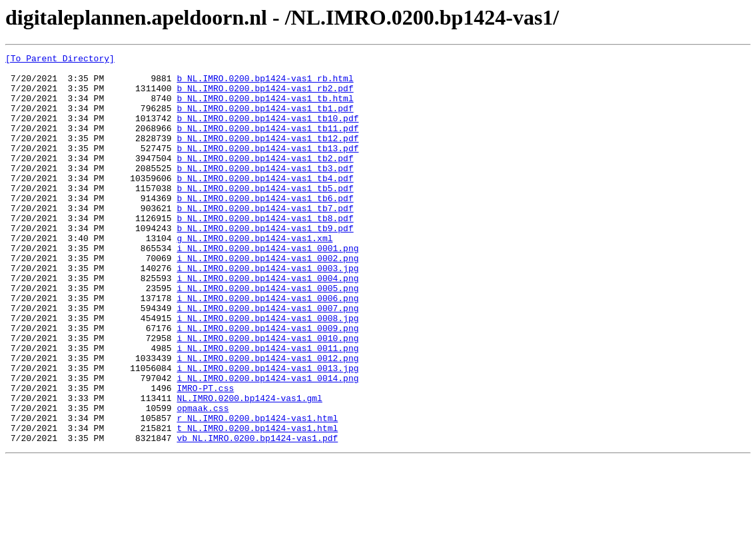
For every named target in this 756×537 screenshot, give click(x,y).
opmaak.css (202, 480)
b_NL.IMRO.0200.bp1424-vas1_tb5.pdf (265, 216)
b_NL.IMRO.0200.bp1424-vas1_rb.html (265, 84)
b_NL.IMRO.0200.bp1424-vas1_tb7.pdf (265, 240)
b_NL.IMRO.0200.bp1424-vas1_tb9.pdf (265, 264)
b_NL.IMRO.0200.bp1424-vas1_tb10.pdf (267, 132)
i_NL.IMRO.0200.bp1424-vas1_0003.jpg (267, 312)
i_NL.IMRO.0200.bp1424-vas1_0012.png (267, 420)
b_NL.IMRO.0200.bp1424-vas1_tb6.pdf (265, 228)
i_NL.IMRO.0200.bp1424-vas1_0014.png (267, 444)
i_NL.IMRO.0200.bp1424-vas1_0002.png (267, 300)
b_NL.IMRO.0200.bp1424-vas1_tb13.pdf (267, 168)
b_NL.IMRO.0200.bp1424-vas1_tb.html (265, 108)
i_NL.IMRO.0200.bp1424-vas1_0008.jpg (267, 372)
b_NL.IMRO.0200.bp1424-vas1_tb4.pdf (265, 204)
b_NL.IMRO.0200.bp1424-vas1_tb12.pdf (267, 156)
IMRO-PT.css (205, 456)
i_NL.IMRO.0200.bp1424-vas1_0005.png (267, 336)
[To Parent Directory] (60, 60)
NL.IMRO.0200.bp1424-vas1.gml (249, 468)
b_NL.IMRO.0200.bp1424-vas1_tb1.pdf (265, 120)
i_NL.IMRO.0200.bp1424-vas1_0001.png (267, 288)
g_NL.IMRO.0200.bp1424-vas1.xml (254, 276)
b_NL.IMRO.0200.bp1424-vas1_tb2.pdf (265, 180)
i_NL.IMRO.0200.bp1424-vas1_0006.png (267, 348)
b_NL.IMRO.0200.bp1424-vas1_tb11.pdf (267, 144)
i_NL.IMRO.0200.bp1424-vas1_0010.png (267, 396)
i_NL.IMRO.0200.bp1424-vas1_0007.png (267, 360)
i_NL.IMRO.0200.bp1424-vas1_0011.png (267, 408)
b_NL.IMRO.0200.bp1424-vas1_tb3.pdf (265, 192)
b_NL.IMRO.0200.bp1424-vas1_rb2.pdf (265, 96)
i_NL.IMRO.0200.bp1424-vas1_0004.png (267, 324)
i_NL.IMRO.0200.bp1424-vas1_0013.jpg (267, 432)
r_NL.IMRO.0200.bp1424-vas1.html (257, 492)
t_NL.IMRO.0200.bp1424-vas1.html (257, 504)
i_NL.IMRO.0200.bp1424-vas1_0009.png (267, 384)
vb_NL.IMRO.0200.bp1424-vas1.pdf (257, 516)
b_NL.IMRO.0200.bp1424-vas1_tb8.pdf (265, 252)
